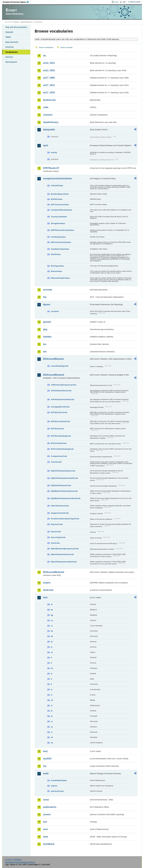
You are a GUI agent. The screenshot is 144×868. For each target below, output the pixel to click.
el (52, 647)
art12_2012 (49, 63)
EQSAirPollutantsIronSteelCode (64, 478)
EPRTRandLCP (51, 168)
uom (45, 829)
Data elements (12, 42)
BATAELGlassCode (59, 412)
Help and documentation (16, 27)
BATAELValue (57, 199)
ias (45, 344)
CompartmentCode (59, 456)
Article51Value (57, 186)
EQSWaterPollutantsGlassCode (64, 491)
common (48, 115)
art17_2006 (49, 78)
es (52, 652)
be (52, 610)
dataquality (49, 130)
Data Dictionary (26, 22)
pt (52, 716)
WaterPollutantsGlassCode (62, 554)
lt (51, 684)
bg (52, 615)
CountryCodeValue (59, 217)
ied (45, 352)
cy (52, 620)
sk (52, 737)
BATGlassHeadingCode (61, 436)
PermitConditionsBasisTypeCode (65, 519)
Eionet (16, 22)
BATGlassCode (57, 429)
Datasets (9, 32)
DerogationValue (58, 223)
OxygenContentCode (60, 513)
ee (52, 642)
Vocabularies (11, 52)
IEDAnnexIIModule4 (54, 572)
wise (45, 837)
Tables (8, 37)
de (52, 631)
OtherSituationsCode (60, 506)
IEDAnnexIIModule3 (54, 375)
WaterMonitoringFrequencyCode (65, 549)
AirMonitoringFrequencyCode (63, 385)
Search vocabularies (46, 47)
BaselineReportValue (60, 194)
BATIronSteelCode (59, 443)
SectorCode (56, 532)
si (52, 732)
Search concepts (67, 47)
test (45, 822)
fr (51, 663)
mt (52, 700)
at (52, 604)
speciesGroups (57, 791)
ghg (45, 329)
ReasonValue (56, 271)
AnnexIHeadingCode (60, 366)
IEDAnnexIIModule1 (54, 359)
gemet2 (47, 322)
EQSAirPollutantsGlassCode (63, 471)
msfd (46, 774)
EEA (17, 2)
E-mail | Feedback (13, 860)
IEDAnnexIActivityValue (61, 242)
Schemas (9, 47)
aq (44, 56)
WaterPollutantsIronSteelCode (64, 562)
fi (51, 658)
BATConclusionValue (60, 205)
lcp (45, 766)
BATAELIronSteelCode (60, 421)
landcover (48, 590)
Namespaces (11, 62)
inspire (47, 583)
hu (52, 668)
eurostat (47, 290)
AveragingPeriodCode (60, 407)
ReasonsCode (57, 524)
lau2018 (47, 759)
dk (52, 636)
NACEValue (56, 254)
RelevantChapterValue (60, 278)
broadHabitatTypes (59, 780)
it (51, 679)
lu (52, 689)
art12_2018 (49, 70)
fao (45, 297)
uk (52, 743)
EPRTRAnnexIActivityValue (62, 230)
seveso (47, 814)
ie (52, 674)
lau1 (45, 597)
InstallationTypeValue (60, 249)
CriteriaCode (56, 462)
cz (52, 626)
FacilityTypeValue (58, 237)
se (52, 727)
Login (116, 2)
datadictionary (51, 122)
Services (9, 57)
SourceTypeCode (58, 537)
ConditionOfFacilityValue (61, 210)
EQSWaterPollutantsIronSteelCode (66, 498)
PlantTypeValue (57, 266)
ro (52, 721)
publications (50, 807)
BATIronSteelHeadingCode (62, 449)
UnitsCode (55, 543)
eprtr (46, 145)
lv (52, 695)
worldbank (49, 844)
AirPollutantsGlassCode (61, 391)
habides (47, 337)
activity (54, 152)
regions (54, 786)
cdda (46, 107)
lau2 (45, 751)
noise (46, 800)
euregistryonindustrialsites (57, 179)
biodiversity (49, 100)
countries (55, 311)
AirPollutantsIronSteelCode (62, 399)
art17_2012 (49, 85)
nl (52, 706)
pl (52, 711)
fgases (47, 304)
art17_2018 (49, 93)
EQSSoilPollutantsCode (61, 485)
